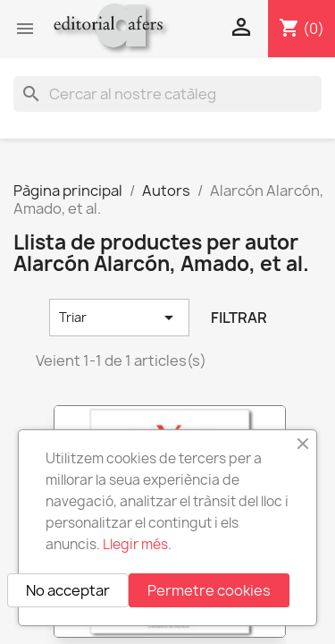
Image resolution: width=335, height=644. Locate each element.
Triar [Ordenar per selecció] (119, 318)
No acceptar (68, 590)
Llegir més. (137, 544)
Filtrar (239, 318)
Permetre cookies (209, 590)
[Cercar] (167, 94)
